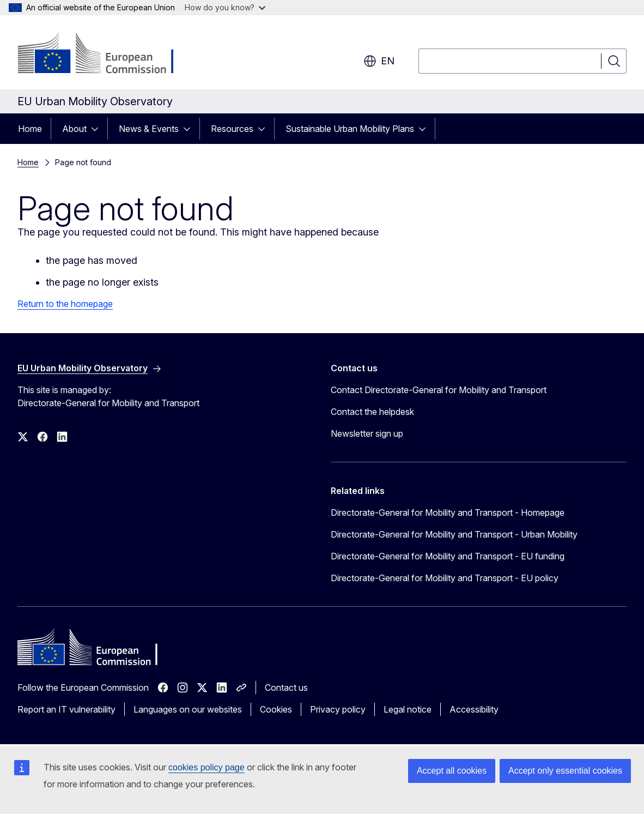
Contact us (286, 688)
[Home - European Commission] (105, 55)
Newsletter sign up (367, 433)
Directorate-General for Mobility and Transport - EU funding (448, 556)
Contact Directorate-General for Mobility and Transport (439, 390)
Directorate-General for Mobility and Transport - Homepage (448, 512)
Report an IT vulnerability (66, 709)
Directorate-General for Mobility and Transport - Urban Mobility (454, 534)
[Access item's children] (98, 129)
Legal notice (408, 709)
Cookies (276, 709)
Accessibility (474, 709)
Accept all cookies (452, 771)
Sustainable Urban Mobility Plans (350, 129)
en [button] (379, 61)
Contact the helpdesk (372, 412)
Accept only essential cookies (565, 771)
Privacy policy (338, 709)
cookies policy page (206, 767)
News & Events (149, 129)
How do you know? (225, 7)
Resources (232, 129)
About (74, 129)
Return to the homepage (65, 304)
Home (30, 129)
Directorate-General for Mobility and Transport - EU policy (445, 578)
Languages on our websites (188, 709)
